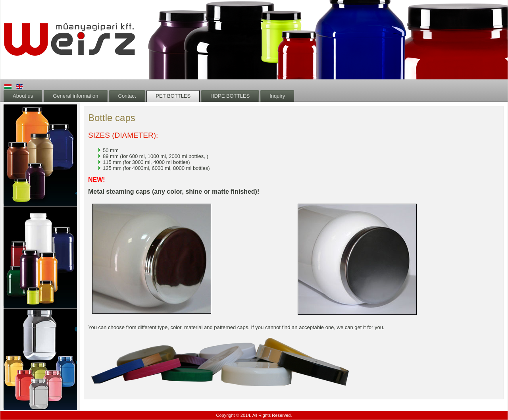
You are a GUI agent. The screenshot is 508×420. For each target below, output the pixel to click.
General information (75, 96)
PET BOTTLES (173, 96)
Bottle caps (112, 118)
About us (23, 96)
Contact (127, 96)
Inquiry (277, 96)
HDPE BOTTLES (230, 96)
